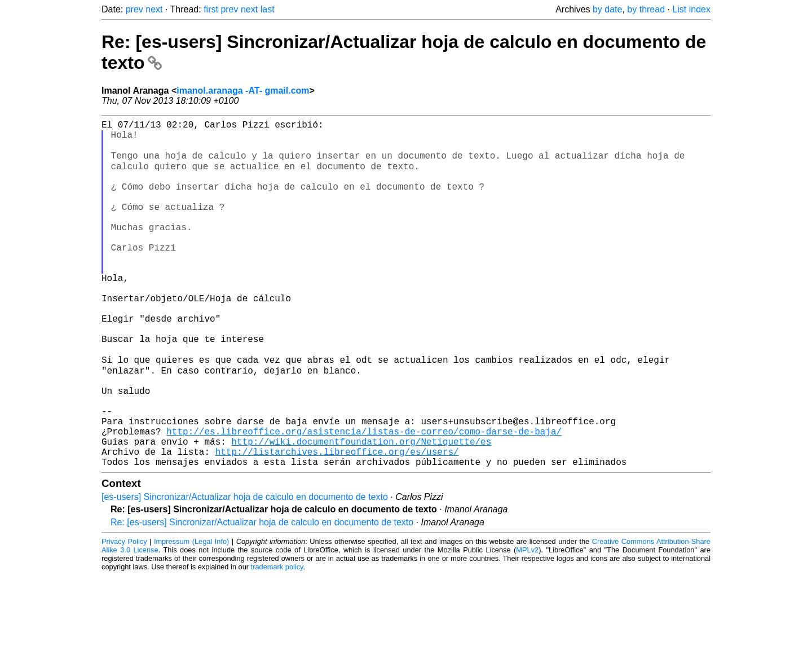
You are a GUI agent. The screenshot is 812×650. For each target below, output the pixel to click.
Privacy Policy (124, 616)
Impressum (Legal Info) (191, 616)
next (154, 9)
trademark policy (277, 641)
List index (691, 9)
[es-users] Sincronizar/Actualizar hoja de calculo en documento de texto (245, 571)
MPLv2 (527, 624)
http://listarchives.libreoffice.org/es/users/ (337, 524)
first (211, 9)
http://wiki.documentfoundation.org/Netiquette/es (361, 511)
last (268, 9)
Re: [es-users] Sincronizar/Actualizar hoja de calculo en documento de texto (262, 597)
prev (134, 9)
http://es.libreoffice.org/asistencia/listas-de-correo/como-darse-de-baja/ (364, 499)
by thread (646, 9)
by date (607, 9)
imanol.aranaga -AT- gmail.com (243, 91)
